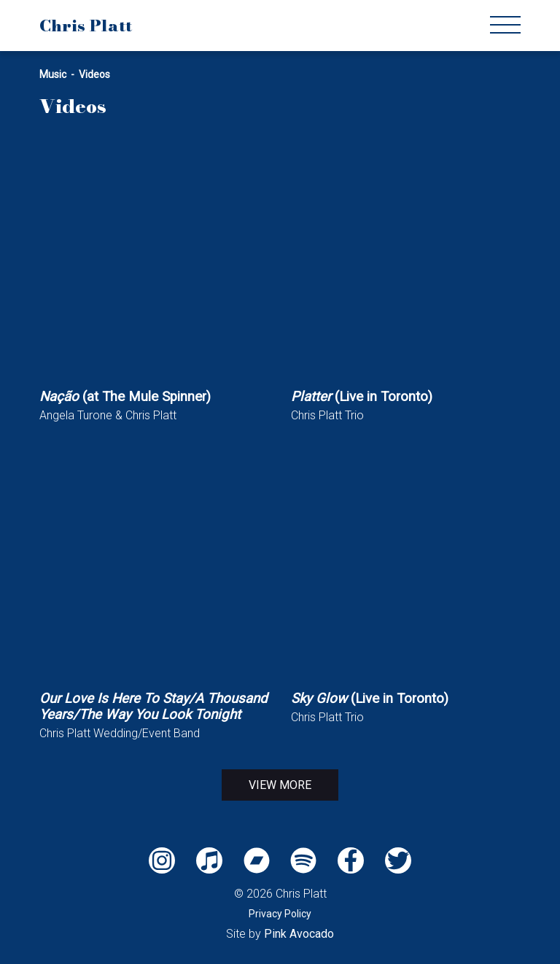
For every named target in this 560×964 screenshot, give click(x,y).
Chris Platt (86, 26)
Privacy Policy (280, 914)
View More (280, 785)
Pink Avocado (299, 934)
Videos (94, 74)
